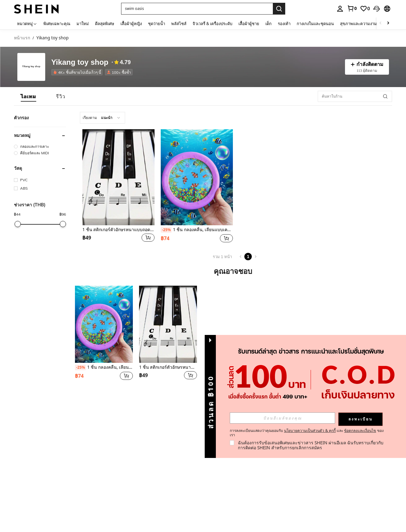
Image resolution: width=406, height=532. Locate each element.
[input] (282, 418)
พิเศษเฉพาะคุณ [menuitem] (57, 24)
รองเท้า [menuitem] (284, 24)
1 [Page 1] (248, 257)
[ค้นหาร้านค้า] (385, 96)
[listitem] (78, 72)
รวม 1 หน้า (222, 257)
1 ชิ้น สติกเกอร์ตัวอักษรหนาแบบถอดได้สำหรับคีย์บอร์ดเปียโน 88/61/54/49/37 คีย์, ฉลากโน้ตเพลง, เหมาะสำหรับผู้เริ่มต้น (118, 230)
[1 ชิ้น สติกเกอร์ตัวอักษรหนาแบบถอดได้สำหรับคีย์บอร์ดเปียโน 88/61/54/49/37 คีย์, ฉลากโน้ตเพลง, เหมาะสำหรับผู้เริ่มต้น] (118, 177)
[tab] (28, 96)
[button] (197, 9)
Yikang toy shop (80, 62)
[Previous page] (241, 257)
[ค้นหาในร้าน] (355, 96)
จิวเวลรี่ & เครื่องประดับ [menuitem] (212, 24)
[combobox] (103, 118)
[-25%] (166, 230)
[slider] (18, 224)
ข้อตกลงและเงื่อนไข (360, 431)
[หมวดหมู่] (27, 23)
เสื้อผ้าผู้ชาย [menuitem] (249, 24)
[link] (352, 8)
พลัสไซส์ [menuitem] (179, 24)
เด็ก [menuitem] (268, 24)
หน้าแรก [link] (22, 38)
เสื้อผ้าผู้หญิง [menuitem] (131, 24)
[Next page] (255, 257)
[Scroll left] (381, 23)
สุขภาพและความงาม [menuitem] (358, 24)
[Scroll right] (388, 23)
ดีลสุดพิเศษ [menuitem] (105, 24)
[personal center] (340, 9)
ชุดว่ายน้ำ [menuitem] (157, 24)
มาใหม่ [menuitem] (83, 24)
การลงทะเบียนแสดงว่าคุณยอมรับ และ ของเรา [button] (307, 433)
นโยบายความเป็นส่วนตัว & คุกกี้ (310, 431)
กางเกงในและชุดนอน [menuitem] (315, 24)
